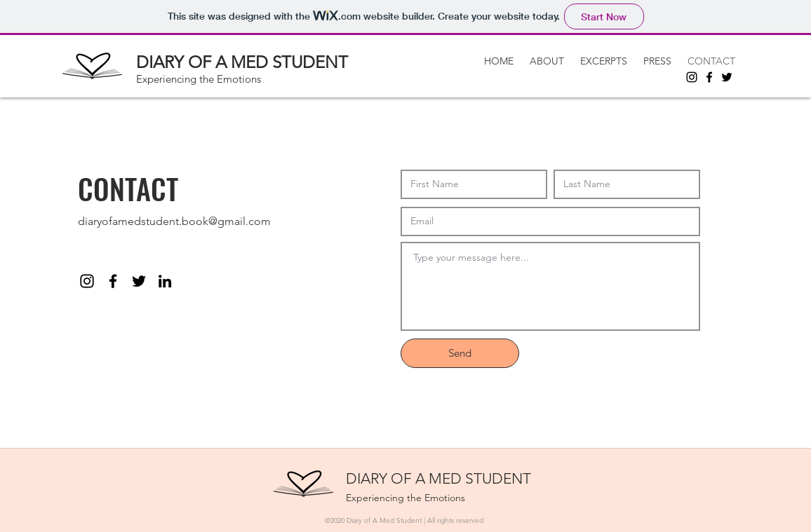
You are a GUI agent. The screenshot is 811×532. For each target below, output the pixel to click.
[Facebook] (709, 77)
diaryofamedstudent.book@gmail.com (174, 221)
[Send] (460, 353)
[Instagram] (692, 77)
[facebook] (113, 281)
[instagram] (87, 281)
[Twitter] (727, 77)
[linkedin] (165, 281)
